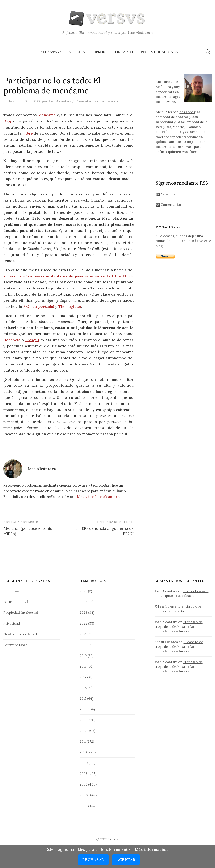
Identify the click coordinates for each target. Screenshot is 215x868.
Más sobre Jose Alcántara (98, 497)
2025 (83, 591)
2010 (83, 752)
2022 (83, 623)
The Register (70, 306)
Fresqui (32, 340)
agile (177, 97)
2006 (84, 795)
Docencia (12, 340)
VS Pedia (77, 52)
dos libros (187, 112)
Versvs (114, 839)
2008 (84, 774)
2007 (83, 784)
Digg (7, 121)
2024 (84, 602)
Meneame (47, 115)
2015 (83, 698)
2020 (84, 645)
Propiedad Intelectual (21, 612)
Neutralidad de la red (20, 634)
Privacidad (12, 623)
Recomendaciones (159, 52)
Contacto (123, 52)
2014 (83, 709)
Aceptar (126, 859)
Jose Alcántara (46, 52)
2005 (83, 806)
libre (29, 133)
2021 (83, 634)
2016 (83, 688)
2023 (83, 612)
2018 (83, 666)
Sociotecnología (16, 602)
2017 (83, 677)
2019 (83, 656)
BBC (39, 306)
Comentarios (169, 204)
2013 (83, 720)
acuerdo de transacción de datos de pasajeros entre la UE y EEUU (68, 276)
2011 (83, 741)
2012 (83, 731)
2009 (84, 763)
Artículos (166, 194)
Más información (151, 849)
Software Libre (15, 645)
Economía (11, 591)
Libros (99, 52)
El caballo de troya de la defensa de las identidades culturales (179, 626)
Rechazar (93, 859)
